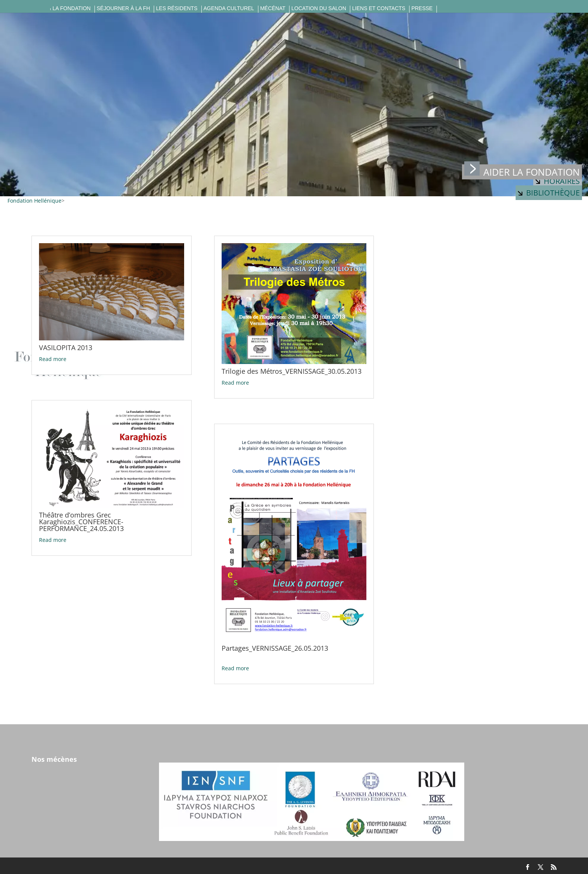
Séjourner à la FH (123, 8)
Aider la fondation (522, 171)
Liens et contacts (379, 8)
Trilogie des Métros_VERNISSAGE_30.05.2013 (292, 371)
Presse (422, 8)
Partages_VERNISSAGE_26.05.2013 (275, 648)
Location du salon (319, 8)
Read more (53, 359)
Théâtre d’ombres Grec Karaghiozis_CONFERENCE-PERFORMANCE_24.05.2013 (81, 522)
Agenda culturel (229, 8)
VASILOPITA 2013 (66, 347)
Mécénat (273, 8)
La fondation (72, 8)
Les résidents (177, 8)
